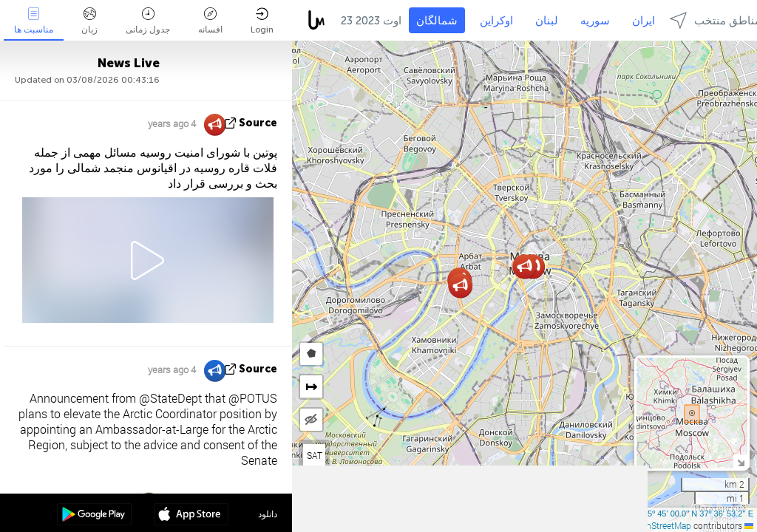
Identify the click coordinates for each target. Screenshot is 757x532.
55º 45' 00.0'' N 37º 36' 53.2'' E (698, 514)
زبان (89, 21)
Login (262, 21)
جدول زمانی (148, 21)
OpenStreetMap (661, 525)
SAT (315, 455)
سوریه (595, 21)
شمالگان (437, 21)
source (258, 123)
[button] (460, 286)
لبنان (547, 21)
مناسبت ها (34, 21)
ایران (644, 21)
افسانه (210, 21)
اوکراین (496, 21)
